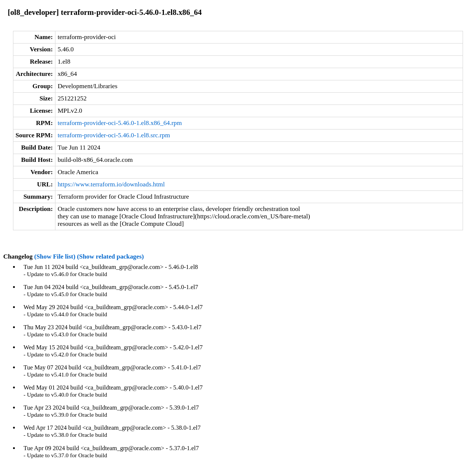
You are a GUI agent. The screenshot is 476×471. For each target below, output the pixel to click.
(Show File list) (55, 257)
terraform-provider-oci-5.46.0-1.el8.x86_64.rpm (120, 123)
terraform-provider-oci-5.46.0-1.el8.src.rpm (114, 135)
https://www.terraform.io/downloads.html (111, 184)
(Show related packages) (110, 257)
